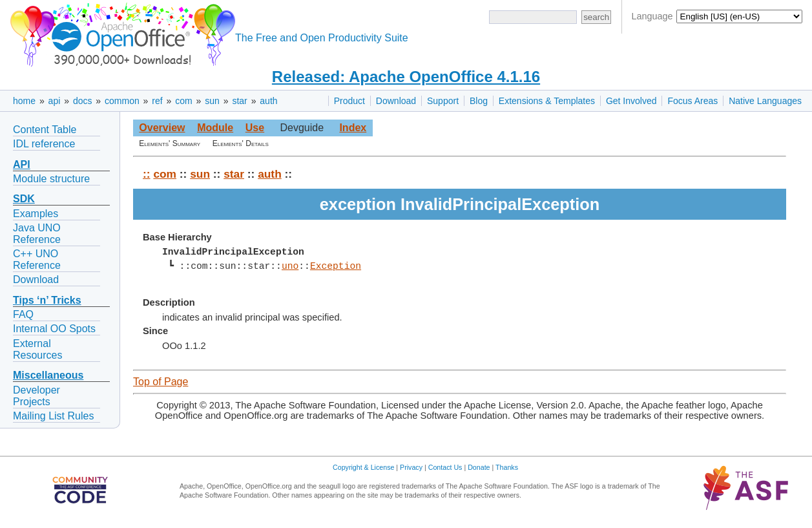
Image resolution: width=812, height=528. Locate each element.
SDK (24, 199)
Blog (479, 101)
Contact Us (445, 467)
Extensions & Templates (547, 101)
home (24, 101)
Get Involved (631, 101)
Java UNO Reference (37, 234)
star (239, 101)
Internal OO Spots (54, 329)
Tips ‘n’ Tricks (47, 300)
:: (147, 174)
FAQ (23, 314)
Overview (162, 128)
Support (443, 101)
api (55, 101)
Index (353, 128)
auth (268, 101)
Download (396, 101)
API (22, 164)
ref (157, 101)
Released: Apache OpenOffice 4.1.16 (406, 77)
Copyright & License (363, 467)
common (122, 101)
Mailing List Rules (53, 416)
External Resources (37, 349)
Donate (479, 467)
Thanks (507, 467)
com (183, 101)
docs (83, 101)
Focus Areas (692, 101)
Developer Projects (36, 396)
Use (255, 128)
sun (212, 101)
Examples (36, 214)
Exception (336, 266)
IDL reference (44, 144)
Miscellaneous (48, 375)
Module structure (51, 179)
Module (215, 128)
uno (290, 266)
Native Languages (765, 101)
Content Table (45, 130)
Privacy (411, 467)
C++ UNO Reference (37, 259)
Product (349, 101)
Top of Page (161, 382)
